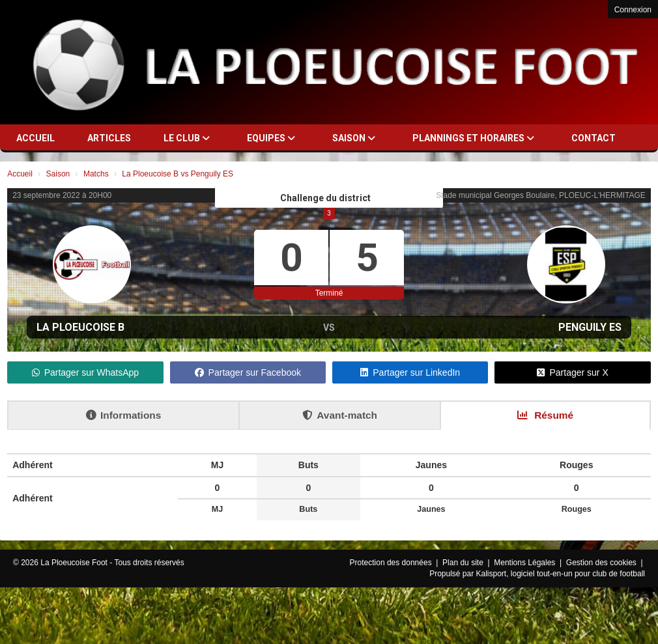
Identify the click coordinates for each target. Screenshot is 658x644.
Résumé (545, 415)
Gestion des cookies (602, 563)
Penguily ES (590, 327)
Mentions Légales (525, 563)
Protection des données (392, 563)
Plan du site (464, 563)
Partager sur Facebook (248, 372)
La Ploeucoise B (80, 327)
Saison (354, 138)
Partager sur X (572, 372)
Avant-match (340, 415)
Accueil (36, 138)
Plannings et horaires (473, 138)
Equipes (271, 138)
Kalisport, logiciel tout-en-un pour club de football (561, 574)
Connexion (633, 10)
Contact (594, 138)
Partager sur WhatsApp (86, 372)
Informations (123, 415)
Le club (187, 138)
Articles (109, 138)
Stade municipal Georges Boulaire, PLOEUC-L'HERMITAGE (541, 195)
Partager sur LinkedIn (410, 372)
